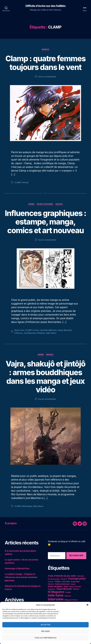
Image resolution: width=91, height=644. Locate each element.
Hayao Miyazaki (65, 330)
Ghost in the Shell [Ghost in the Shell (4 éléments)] (75, 587)
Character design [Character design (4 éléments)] (54, 579)
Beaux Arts (19, 330)
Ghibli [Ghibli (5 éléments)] (66, 587)
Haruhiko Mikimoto (48, 330)
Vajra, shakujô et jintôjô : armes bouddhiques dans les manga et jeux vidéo (45, 377)
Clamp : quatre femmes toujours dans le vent (46, 63)
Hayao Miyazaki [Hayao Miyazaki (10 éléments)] (64, 589)
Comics (36, 330)
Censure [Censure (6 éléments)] (81, 576)
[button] (87, 605)
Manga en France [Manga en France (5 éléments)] (71, 600)
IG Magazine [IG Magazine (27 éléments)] (56, 592)
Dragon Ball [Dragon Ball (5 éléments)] (75, 582)
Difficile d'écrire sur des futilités (45, 6)
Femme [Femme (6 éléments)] (51, 584)
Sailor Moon (51, 333)
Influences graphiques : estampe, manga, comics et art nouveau (45, 222)
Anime (31, 204)
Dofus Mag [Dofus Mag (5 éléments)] (66, 582)
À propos (11, 523)
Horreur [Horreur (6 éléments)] (76, 589)
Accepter (46, 625)
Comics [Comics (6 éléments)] (64, 579)
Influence (19, 333)
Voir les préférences (46, 638)
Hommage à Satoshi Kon (17, 568)
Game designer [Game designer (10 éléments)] (55, 586)
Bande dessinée (45, 204)
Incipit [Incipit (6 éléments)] (68, 592)
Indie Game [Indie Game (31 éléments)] (56, 595)
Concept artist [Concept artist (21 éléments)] (77, 579)
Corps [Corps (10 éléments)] (58, 581)
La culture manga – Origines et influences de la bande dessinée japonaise (21, 577)
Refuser (45, 631)
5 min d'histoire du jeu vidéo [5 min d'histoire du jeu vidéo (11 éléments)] (62, 576)
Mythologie (27, 506)
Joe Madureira (30, 333)
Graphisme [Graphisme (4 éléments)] (52, 589)
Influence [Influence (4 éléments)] (68, 596)
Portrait (25, 182)
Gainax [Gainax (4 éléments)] (73, 584)
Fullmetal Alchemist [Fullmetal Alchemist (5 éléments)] (62, 584)
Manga (45, 49)
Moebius (41, 333)
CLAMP (18, 182)
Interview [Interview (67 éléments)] (56, 599)
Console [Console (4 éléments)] (51, 582)
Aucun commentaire (47, 77)
